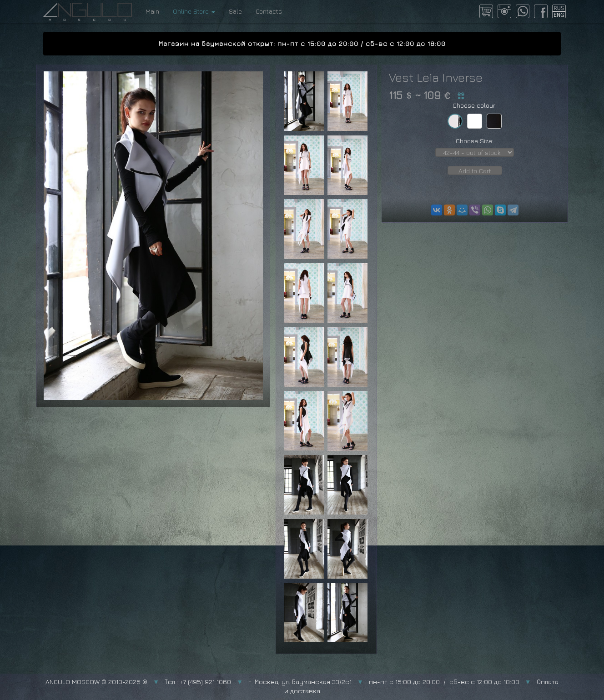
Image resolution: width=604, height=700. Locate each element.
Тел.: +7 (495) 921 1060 (198, 682)
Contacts (269, 11)
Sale (235, 11)
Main (152, 11)
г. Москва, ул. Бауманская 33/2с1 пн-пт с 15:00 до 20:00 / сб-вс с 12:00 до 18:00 (384, 682)
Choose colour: (475, 105)
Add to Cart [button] (475, 171)
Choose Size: (475, 141)
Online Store (194, 11)
